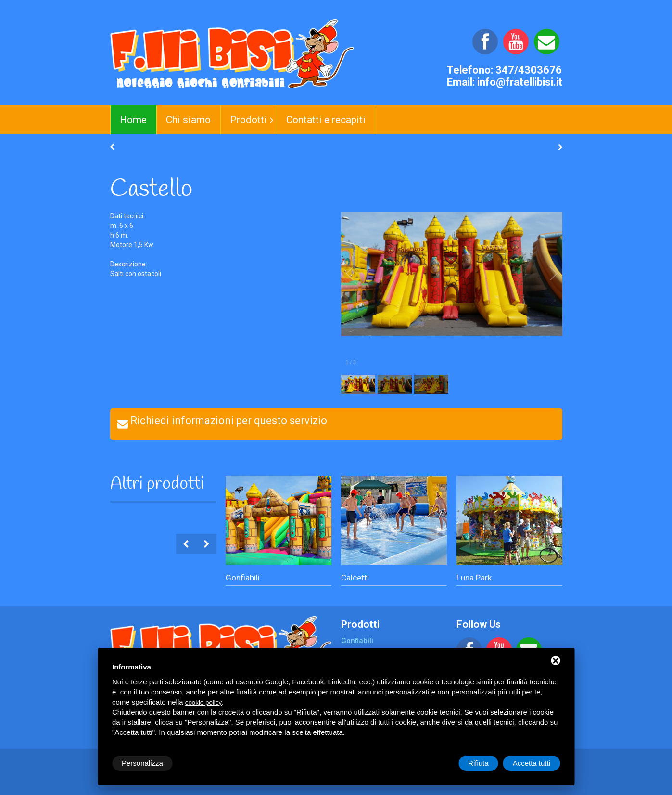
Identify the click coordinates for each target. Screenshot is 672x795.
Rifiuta (478, 763)
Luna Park (474, 578)
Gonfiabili (243, 578)
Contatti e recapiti (326, 120)
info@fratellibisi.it (520, 82)
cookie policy (203, 702)
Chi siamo (188, 120)
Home (133, 120)
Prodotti (248, 120)
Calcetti (355, 578)
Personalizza (142, 763)
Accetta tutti (532, 763)
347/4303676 (529, 70)
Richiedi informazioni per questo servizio (229, 421)
